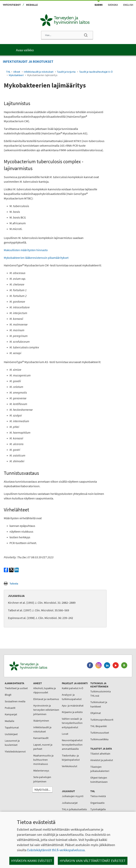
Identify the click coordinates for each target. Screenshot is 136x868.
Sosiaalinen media (15, 701)
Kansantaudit (41, 738)
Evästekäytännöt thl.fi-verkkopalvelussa (56, 850)
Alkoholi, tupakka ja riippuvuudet (45, 690)
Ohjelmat (96, 713)
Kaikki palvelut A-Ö (72, 688)
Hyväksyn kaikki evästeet (32, 861)
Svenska (113, 5)
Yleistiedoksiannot (15, 751)
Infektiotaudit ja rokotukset (39, 72)
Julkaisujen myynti (73, 796)
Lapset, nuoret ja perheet (43, 747)
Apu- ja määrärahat (73, 706)
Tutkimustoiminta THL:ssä (101, 694)
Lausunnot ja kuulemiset (12, 743)
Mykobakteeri (16, 75)
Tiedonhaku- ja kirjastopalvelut (71, 758)
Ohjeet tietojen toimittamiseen (99, 780)
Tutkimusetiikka (99, 739)
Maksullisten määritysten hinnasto (26, 250)
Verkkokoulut (70, 766)
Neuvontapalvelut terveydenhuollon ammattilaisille (72, 745)
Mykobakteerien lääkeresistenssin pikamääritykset (36, 258)
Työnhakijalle (98, 809)
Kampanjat (11, 714)
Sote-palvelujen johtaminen (42, 779)
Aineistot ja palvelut (102, 760)
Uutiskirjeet (11, 734)
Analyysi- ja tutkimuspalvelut (72, 697)
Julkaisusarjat (70, 803)
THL (8, 72)
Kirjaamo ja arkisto (72, 712)
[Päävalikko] (68, 50)
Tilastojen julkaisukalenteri (100, 769)
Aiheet (17, 72)
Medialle (32, 5)
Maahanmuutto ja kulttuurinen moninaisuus (43, 760)
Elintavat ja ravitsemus (46, 699)
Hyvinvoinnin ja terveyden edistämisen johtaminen (46, 710)
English (128, 5)
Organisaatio (97, 803)
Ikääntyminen (41, 721)
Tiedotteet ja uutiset (16, 688)
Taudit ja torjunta (66, 72)
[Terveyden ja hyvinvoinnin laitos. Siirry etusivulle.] (44, 666)
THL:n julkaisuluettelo (74, 809)
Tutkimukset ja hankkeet (99, 704)
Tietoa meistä (98, 796)
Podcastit (10, 708)
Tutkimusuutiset (100, 733)
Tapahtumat (12, 727)
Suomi (99, 5)
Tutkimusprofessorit (102, 720)
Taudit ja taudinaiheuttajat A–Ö (96, 72)
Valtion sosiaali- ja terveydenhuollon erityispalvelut (72, 723)
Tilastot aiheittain (100, 754)
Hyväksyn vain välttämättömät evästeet (93, 861)
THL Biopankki (99, 726)
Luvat (65, 734)
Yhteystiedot (12, 5)
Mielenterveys (41, 771)
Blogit (8, 695)
